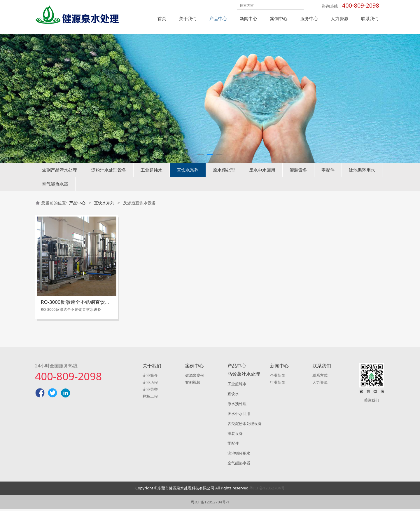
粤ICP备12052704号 (267, 490)
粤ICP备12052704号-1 (210, 504)
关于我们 (188, 18)
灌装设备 (298, 179)
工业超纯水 (152, 179)
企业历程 (150, 384)
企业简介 (150, 377)
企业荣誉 (150, 391)
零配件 (328, 179)
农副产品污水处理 (60, 179)
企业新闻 (278, 377)
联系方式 (320, 377)
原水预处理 (224, 179)
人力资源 (339, 18)
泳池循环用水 (362, 179)
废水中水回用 (262, 179)
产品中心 (218, 18)
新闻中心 (249, 18)
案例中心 (279, 18)
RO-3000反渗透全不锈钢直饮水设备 (80, 311)
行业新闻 (278, 384)
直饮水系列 (188, 179)
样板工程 (150, 398)
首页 (162, 18)
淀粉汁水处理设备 (109, 179)
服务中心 (309, 18)
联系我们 (370, 18)
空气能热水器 (55, 193)
